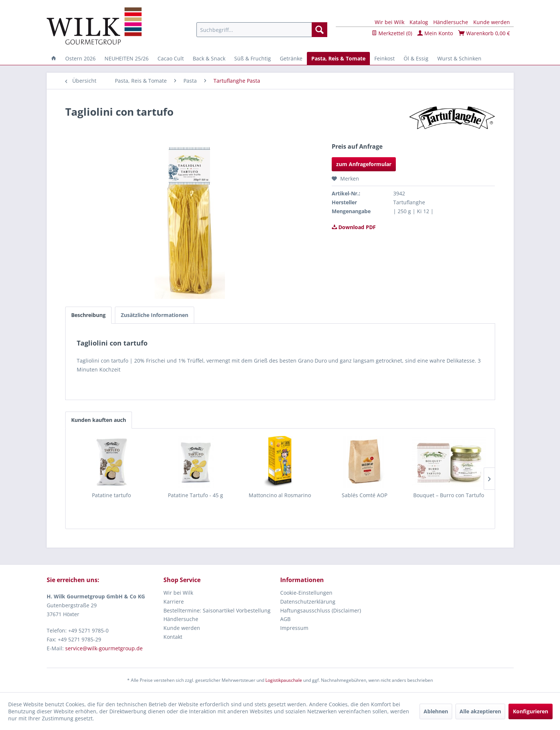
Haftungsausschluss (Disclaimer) (321, 610)
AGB (285, 619)
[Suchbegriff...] (262, 30)
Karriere (174, 602)
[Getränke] (291, 58)
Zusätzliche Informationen (155, 315)
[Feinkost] (385, 58)
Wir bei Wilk (390, 22)
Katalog (419, 22)
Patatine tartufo (111, 495)
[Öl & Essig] (416, 58)
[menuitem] (262, 30)
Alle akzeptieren (480, 711)
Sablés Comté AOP (365, 495)
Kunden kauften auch (99, 420)
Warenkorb (484, 33)
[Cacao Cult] (171, 58)
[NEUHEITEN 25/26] (127, 58)
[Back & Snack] (209, 58)
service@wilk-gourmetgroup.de (104, 648)
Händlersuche (451, 22)
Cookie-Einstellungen (306, 593)
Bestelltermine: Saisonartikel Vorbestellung (217, 610)
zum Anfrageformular (364, 164)
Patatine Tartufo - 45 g (195, 495)
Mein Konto (435, 33)
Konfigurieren (531, 711)
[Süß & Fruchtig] (253, 58)
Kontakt (173, 637)
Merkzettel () (392, 33)
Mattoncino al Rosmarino (280, 495)
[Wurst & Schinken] (459, 58)
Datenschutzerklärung (308, 602)
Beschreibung (88, 315)
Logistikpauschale (284, 680)
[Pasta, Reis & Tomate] (338, 58)
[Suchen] (319, 30)
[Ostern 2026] (80, 58)
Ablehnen (436, 711)
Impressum (294, 628)
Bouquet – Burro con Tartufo (449, 495)
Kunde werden (492, 22)
